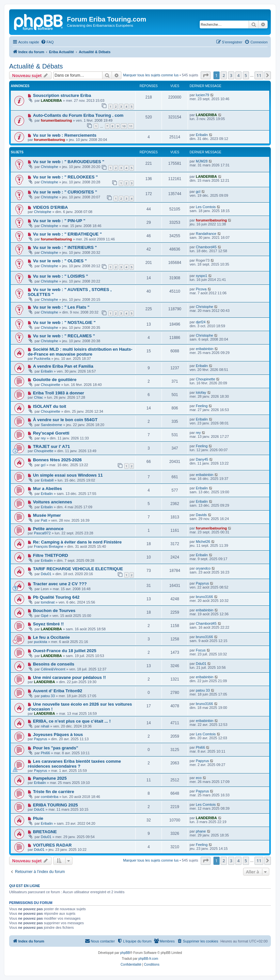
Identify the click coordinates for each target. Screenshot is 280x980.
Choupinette (50, 385)
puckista (40, 642)
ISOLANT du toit (50, 406)
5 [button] (246, 75)
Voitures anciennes (53, 502)
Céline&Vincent (53, 669)
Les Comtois (206, 207)
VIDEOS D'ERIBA (50, 207)
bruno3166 (204, 597)
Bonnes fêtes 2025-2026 (57, 460)
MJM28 (202, 161)
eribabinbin (205, 349)
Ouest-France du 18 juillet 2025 (65, 651)
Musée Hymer (47, 515)
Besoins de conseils (54, 664)
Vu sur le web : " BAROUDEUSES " (69, 162)
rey (43, 438)
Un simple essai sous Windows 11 (68, 475)
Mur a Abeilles (47, 489)
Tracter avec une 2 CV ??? (60, 584)
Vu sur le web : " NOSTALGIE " (64, 322)
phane (201, 831)
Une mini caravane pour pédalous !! (70, 677)
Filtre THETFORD (51, 555)
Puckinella (42, 359)
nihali (45, 726)
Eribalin (202, 135)
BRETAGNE (45, 832)
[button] (206, 75)
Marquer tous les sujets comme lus (151, 75)
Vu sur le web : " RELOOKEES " (65, 177)
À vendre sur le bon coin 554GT (65, 420)
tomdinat (48, 602)
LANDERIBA (51, 100)
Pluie (38, 818)
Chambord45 (206, 247)
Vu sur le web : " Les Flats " (61, 307)
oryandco (203, 568)
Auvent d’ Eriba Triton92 (58, 691)
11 (131, 126)
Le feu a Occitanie (51, 637)
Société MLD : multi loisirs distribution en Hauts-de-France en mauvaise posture (80, 352)
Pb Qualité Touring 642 (56, 597)
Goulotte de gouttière (55, 380)
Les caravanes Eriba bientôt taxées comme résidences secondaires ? (74, 764)
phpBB (125, 953)
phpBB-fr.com (148, 959)
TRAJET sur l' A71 (51, 446)
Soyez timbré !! (48, 624)
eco (199, 778)
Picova (201, 289)
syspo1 (202, 276)
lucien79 (202, 95)
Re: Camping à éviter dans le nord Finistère (77, 542)
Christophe (49, 167)
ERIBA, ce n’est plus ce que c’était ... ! (72, 721)
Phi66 (45, 753)
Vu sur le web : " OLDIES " (60, 261)
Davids (201, 515)
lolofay (201, 392)
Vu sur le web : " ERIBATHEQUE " (67, 234)
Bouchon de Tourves (54, 611)
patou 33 (48, 696)
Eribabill (47, 480)
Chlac (39, 397)
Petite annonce (48, 529)
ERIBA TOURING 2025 (55, 805)
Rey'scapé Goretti (51, 433)
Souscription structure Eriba (62, 95)
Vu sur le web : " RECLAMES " (64, 336)
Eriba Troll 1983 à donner (59, 393)
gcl (198, 191)
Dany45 (202, 459)
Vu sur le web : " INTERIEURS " (65, 247)
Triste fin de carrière (54, 792)
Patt (44, 520)
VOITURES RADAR (52, 845)
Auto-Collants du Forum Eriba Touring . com (78, 115)
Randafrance (206, 234)
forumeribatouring (56, 120)
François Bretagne (49, 546)
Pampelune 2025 (50, 778)
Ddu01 (46, 574)
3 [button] (231, 75)
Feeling (202, 406)
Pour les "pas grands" (56, 748)
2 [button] (224, 75)
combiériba (50, 797)
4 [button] (238, 75)
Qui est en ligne (25, 886)
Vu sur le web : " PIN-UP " (59, 221)
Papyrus (202, 583)
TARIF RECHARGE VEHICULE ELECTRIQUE (78, 569)
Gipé (45, 616)
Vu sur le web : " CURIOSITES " (65, 192)
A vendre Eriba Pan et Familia (63, 366)
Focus (201, 650)
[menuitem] (47, 42)
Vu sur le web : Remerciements (65, 135)
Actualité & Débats (36, 66)
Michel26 (203, 542)
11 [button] (259, 75)
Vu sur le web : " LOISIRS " (61, 276)
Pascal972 (42, 533)
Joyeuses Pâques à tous (58, 735)
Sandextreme (51, 425)
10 (124, 126)
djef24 (201, 322)
